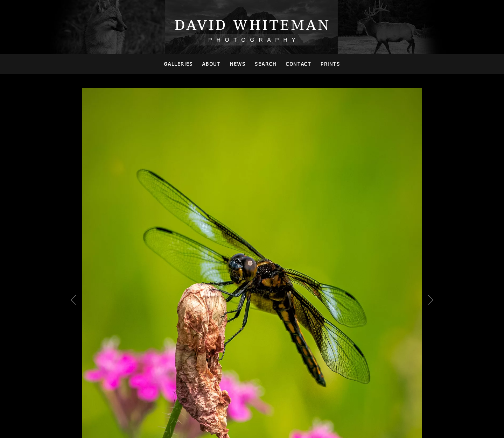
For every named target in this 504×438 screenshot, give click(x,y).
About (211, 64)
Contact (298, 64)
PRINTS (330, 64)
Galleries (178, 64)
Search (266, 64)
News (238, 64)
